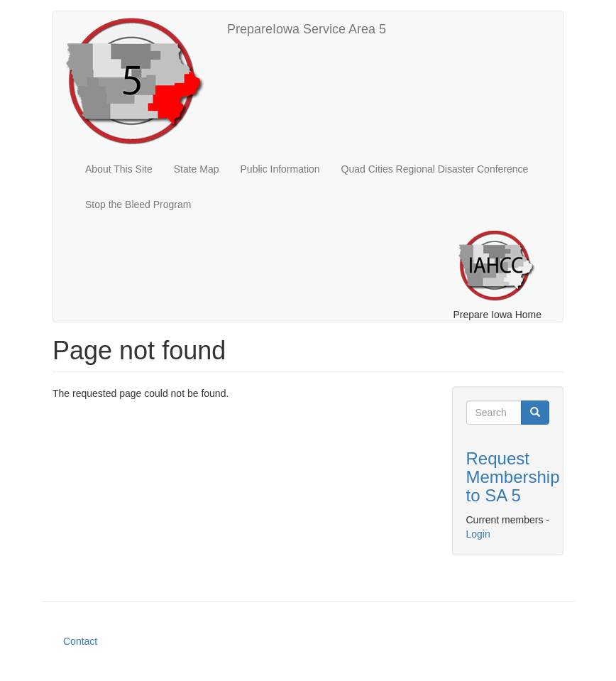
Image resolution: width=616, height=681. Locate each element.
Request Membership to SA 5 (513, 477)
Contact (80, 641)
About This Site (119, 169)
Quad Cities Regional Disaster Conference (435, 169)
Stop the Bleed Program (138, 205)
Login (478, 534)
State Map (197, 169)
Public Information (280, 169)
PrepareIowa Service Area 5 (307, 29)
